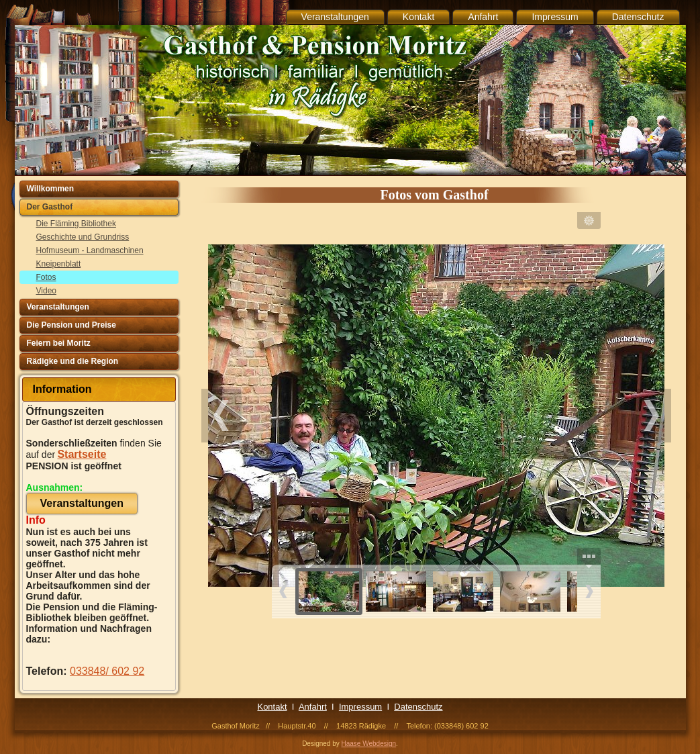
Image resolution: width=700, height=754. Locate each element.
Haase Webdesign (369, 744)
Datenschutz (638, 17)
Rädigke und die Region (73, 361)
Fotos (46, 277)
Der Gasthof (50, 207)
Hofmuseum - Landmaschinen (90, 250)
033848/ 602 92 (107, 671)
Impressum (555, 17)
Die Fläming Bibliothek (76, 224)
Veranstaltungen (335, 17)
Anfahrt (483, 17)
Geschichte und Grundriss (83, 237)
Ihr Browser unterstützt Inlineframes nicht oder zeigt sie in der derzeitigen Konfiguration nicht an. (436, 424)
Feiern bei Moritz (59, 343)
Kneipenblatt (59, 264)
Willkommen (51, 189)
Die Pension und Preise (71, 325)
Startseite (82, 454)
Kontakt (418, 17)
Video (46, 291)
